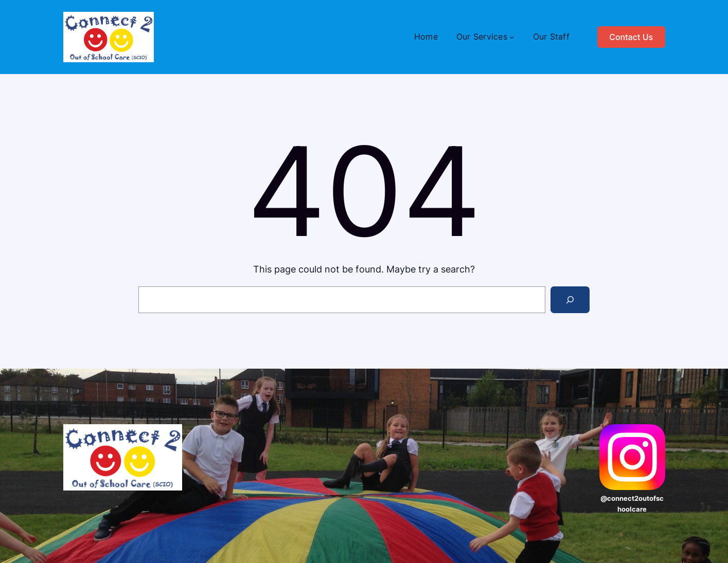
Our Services (482, 37)
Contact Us (631, 37)
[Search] (570, 300)
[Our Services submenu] (512, 37)
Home (426, 37)
